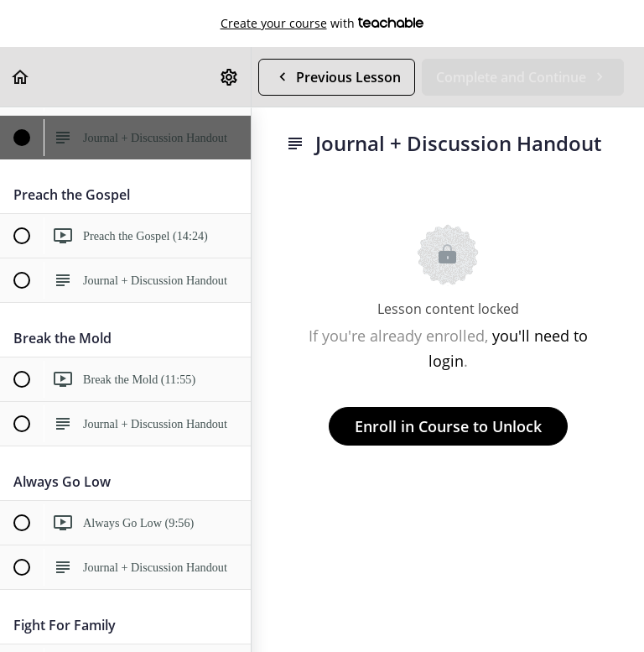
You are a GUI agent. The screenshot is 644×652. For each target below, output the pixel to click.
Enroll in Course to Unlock (448, 426)
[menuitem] (230, 77)
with (322, 23)
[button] (21, 77)
